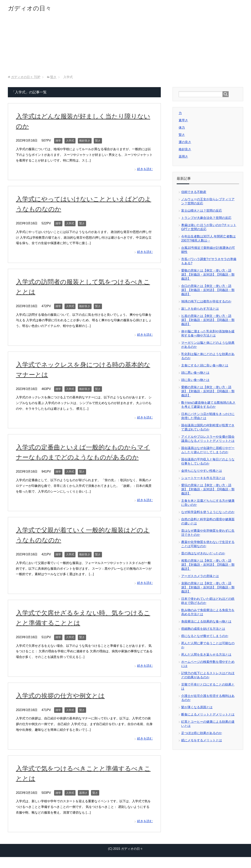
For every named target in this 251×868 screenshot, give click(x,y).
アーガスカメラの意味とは (200, 577)
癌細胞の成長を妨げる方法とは (203, 630)
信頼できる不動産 (194, 193)
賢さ (98, 142)
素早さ (183, 121)
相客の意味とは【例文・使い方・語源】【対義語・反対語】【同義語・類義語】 (208, 566)
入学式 (70, 142)
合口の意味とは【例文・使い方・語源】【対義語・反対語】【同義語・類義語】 (208, 291)
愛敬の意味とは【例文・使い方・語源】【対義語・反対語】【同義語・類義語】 (208, 276)
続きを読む (145, 170)
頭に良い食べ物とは (195, 381)
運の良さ (185, 143)
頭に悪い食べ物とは (195, 374)
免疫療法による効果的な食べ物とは (206, 622)
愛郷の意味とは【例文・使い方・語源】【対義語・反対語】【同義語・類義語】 (208, 392)
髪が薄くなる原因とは (197, 708)
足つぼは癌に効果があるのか (202, 734)
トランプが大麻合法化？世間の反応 (206, 219)
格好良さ (85, 142)
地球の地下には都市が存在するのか (206, 302)
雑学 (58, 142)
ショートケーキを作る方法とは (203, 479)
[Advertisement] (125, 47)
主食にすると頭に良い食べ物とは (205, 366)
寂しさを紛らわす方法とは (200, 310)
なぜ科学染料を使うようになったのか (208, 513)
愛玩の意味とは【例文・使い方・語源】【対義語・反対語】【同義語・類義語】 (208, 490)
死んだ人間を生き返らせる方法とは (206, 656)
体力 (182, 129)
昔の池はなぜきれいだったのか (203, 554)
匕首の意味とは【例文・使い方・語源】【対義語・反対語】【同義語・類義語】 (208, 321)
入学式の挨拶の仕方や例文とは (63, 706)
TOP (26, 78)
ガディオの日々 (33, 9)
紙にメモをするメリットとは (202, 741)
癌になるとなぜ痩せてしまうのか (205, 637)
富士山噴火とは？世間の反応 (202, 212)
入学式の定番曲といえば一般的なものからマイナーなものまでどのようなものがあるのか (84, 458)
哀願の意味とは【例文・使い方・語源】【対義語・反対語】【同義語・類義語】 (208, 588)
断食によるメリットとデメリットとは (208, 715)
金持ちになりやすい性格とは (202, 472)
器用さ (83, 804)
